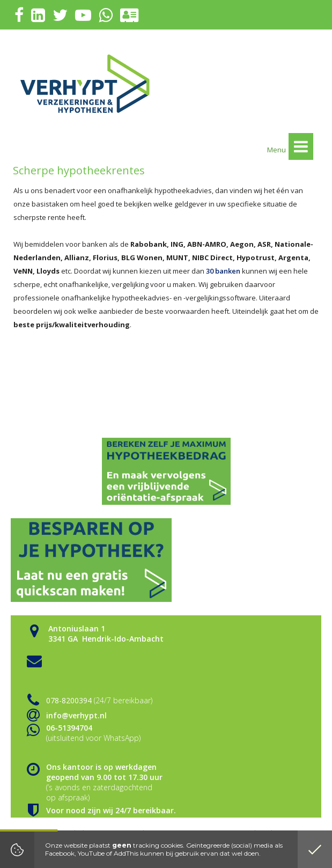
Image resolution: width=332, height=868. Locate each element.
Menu (290, 146)
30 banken (223, 271)
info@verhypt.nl (76, 715)
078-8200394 (69, 700)
